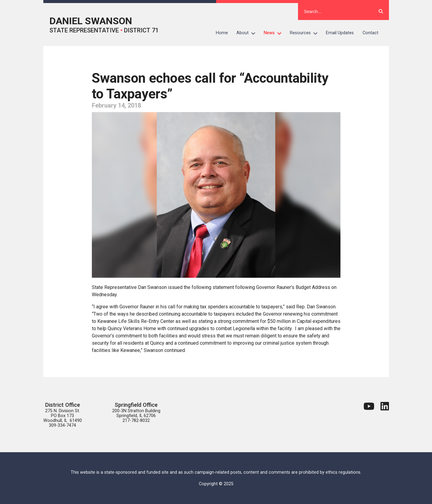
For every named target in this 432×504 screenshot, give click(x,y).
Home (222, 33)
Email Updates (340, 33)
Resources (306, 33)
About (248, 33)
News (275, 33)
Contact (370, 33)
